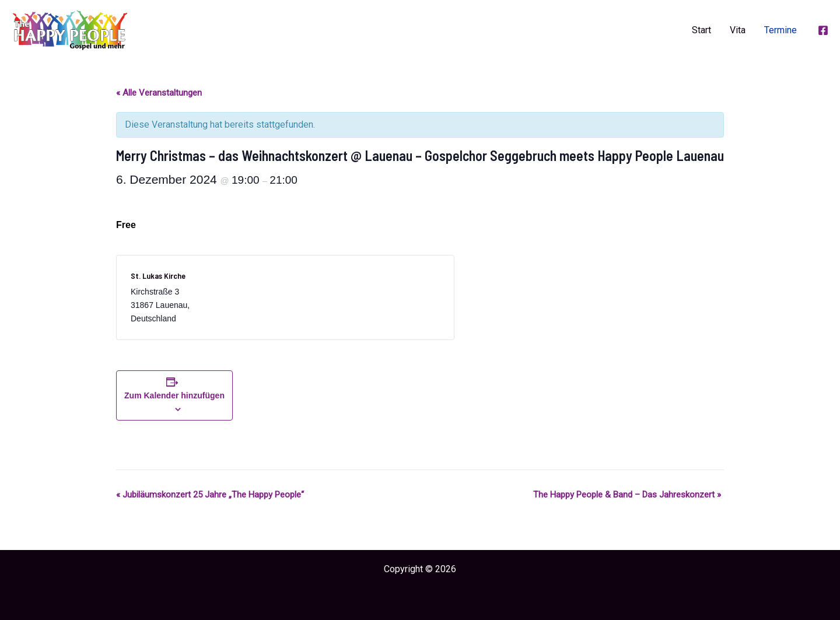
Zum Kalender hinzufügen (174, 395)
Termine (780, 30)
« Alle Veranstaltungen (159, 93)
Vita (738, 30)
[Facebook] (823, 30)
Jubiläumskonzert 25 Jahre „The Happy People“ (210, 495)
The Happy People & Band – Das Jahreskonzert (627, 495)
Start (701, 30)
